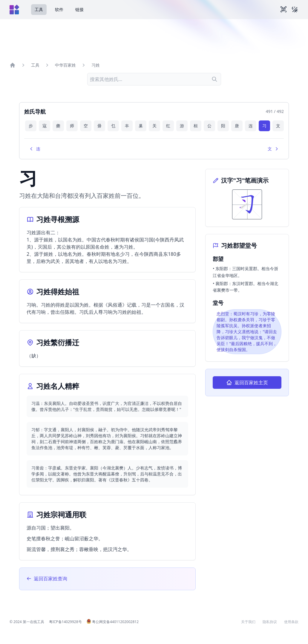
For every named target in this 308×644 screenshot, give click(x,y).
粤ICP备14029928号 (65, 622)
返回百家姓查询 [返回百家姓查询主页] (47, 579)
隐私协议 (270, 622)
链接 (79, 9)
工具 (39, 9)
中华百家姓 (65, 65)
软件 (59, 9)
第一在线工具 (33, 622)
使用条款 (291, 622)
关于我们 (248, 622)
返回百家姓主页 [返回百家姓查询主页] (247, 383)
